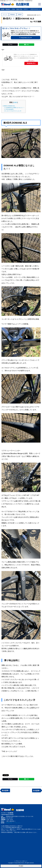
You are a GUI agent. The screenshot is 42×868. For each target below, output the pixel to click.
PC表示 (21, 866)
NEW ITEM (19, 9)
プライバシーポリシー (21, 861)
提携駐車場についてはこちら (13, 823)
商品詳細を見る (31, 63)
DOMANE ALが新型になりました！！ (14, 108)
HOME (3, 9)
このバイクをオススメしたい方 (13, 111)
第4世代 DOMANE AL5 (9, 106)
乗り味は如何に (9, 109)
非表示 (15, 102)
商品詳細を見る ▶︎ (26, 38)
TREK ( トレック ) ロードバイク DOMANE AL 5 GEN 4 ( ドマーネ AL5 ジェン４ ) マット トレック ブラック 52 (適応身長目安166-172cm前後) (26, 56)
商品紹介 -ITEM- (10, 9)
